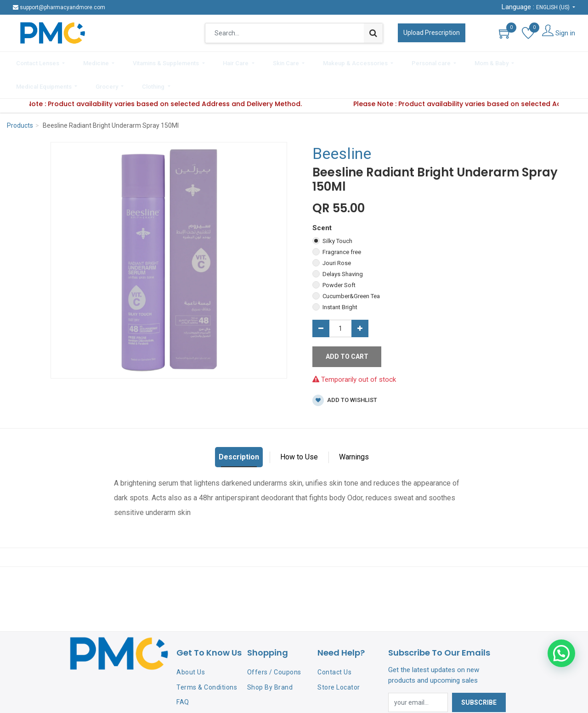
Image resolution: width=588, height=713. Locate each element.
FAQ (183, 675)
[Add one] (360, 301)
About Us (191, 645)
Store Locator (339, 660)
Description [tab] (239, 430)
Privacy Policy (198, 690)
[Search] (373, 33)
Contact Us (334, 645)
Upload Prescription (432, 33)
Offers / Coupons (274, 645)
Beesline (342, 126)
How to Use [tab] (299, 430)
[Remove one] (321, 301)
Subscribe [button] (479, 675)
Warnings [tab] (354, 430)
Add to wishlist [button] (345, 373)
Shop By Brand (270, 660)
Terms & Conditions (207, 660)
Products (20, 98)
